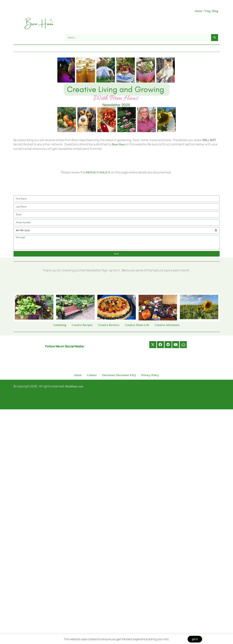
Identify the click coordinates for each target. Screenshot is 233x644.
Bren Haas (118, 144)
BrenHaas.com (74, 386)
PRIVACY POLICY (98, 172)
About (199, 11)
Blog (215, 11)
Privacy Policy (150, 375)
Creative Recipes (82, 325)
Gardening (60, 325)
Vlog (208, 11)
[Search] (215, 38)
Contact (92, 375)
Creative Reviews (109, 325)
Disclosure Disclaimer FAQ (119, 375)
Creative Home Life (137, 325)
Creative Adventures (167, 325)
